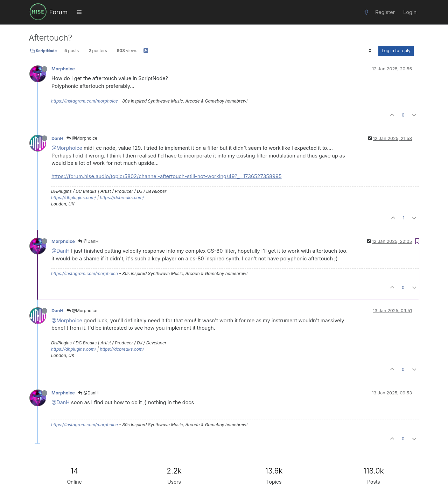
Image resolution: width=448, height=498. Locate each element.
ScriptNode (43, 51)
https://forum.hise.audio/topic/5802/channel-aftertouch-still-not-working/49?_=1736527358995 (167, 176)
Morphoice (63, 69)
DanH (57, 138)
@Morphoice (82, 138)
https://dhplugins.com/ (74, 198)
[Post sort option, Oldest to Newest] (370, 51)
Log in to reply (396, 51)
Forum (58, 12)
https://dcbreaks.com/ (122, 198)
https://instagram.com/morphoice (85, 101)
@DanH (88, 241)
